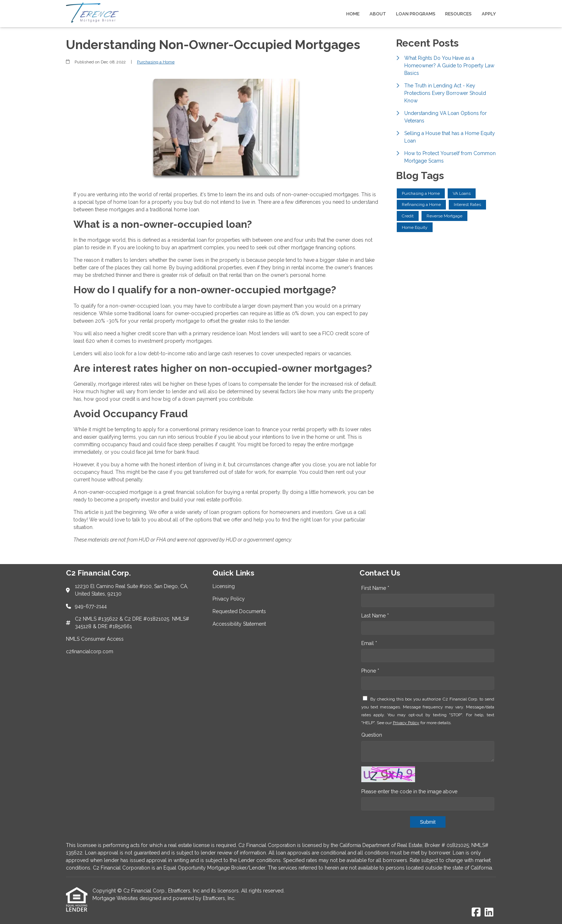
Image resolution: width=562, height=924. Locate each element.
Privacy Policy (406, 723)
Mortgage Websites (116, 898)
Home (353, 14)
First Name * (375, 588)
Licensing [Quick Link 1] (224, 586)
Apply (489, 14)
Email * (369, 643)
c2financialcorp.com (90, 651)
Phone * (370, 671)
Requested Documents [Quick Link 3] (239, 611)
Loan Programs (416, 14)
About (378, 14)
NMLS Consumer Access (95, 639)
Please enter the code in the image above (409, 791)
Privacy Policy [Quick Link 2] (229, 599)
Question (372, 735)
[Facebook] (476, 913)
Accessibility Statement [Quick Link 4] (239, 624)
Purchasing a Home (156, 62)
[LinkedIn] (489, 913)
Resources (458, 14)
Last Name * (375, 616)
